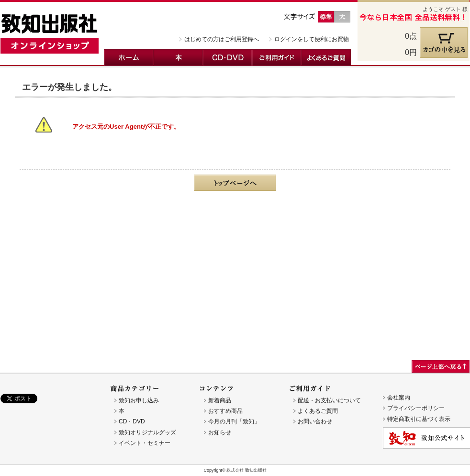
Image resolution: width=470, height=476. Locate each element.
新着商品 (220, 400)
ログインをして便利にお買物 (312, 39)
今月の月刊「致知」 (234, 421)
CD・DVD (228, 58)
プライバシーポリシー (416, 408)
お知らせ (220, 432)
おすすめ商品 (225, 411)
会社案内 (399, 398)
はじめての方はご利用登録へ (222, 39)
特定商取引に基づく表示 (419, 419)
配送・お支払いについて (329, 400)
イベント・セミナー (145, 443)
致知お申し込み (139, 400)
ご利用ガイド (277, 58)
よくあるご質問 (326, 58)
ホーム (129, 58)
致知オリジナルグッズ (147, 432)
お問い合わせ (315, 421)
